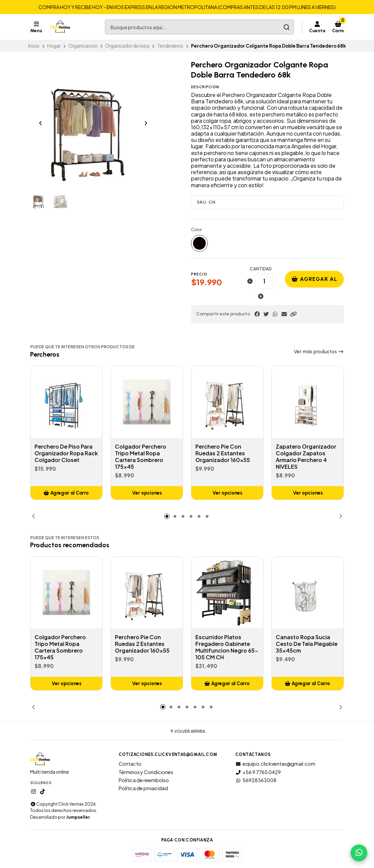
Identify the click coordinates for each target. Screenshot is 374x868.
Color (197, 230)
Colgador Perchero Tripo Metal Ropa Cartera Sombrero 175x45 (141, 457)
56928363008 (256, 780)
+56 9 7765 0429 (258, 772)
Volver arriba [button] (187, 731)
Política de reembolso (144, 780)
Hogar (54, 46)
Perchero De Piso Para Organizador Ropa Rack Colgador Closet (66, 453)
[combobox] (199, 27)
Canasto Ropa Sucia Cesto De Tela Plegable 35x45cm (307, 644)
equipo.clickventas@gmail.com (275, 764)
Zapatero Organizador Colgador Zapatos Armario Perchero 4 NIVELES (306, 457)
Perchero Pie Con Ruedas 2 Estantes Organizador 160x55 (223, 453)
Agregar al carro (314, 282)
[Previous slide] (41, 123)
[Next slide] (146, 123)
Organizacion (83, 46)
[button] (293, 314)
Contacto (130, 764)
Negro (199, 243)
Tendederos (170, 46)
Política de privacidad (143, 788)
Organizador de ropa (127, 46)
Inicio (34, 46)
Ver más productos (319, 352)
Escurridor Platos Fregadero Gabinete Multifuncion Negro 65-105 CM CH (227, 647)
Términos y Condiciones (146, 772)
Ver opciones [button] (147, 493)
